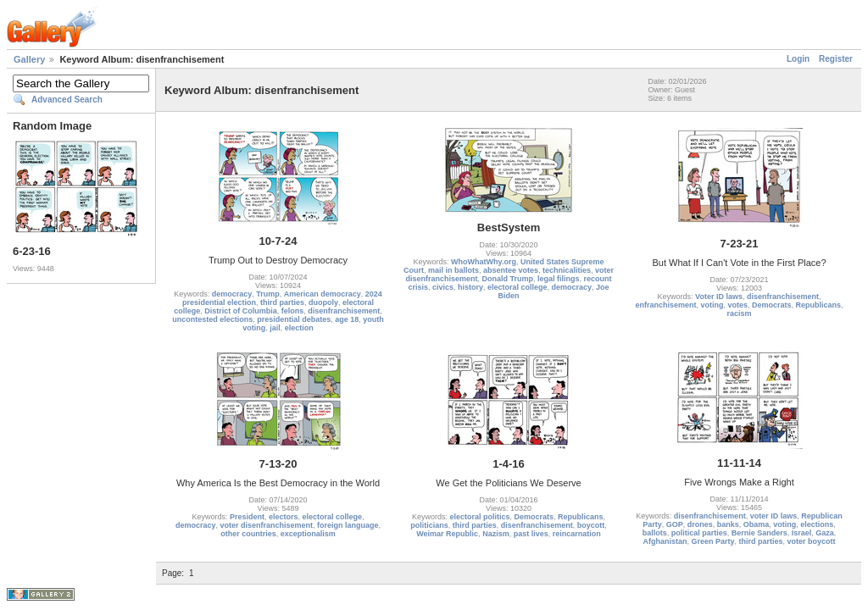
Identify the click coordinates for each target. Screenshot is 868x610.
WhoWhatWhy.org (484, 262)
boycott (591, 525)
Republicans (819, 305)
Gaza (825, 533)
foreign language (348, 525)
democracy (232, 294)
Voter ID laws (719, 297)
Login (798, 59)
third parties (282, 302)
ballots (655, 533)
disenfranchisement (344, 311)
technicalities (567, 270)
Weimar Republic (447, 534)
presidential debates (294, 319)
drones (700, 524)
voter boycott (812, 541)
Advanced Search (67, 100)
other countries (248, 534)
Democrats (772, 305)
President (247, 517)
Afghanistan (665, 541)
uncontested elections (212, 319)
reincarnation (577, 534)
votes (737, 305)
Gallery (29, 59)
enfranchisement (665, 305)
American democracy (323, 294)
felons (293, 311)
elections (817, 524)
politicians (429, 525)
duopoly (323, 302)
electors (284, 517)
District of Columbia (241, 311)
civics (443, 287)
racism (739, 313)
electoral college (517, 287)
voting (712, 305)
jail (275, 328)
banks (728, 524)
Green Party (712, 541)
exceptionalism (308, 534)
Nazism (496, 534)
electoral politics (479, 517)
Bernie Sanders (759, 533)
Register (836, 59)
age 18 (347, 319)
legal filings (559, 279)
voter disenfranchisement (266, 525)
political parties (699, 533)
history (470, 287)
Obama (757, 524)
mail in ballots (453, 270)
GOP (675, 524)
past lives (531, 534)
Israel (802, 533)
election (299, 328)
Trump (268, 294)
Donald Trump (507, 279)
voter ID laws (774, 516)
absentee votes (511, 270)
